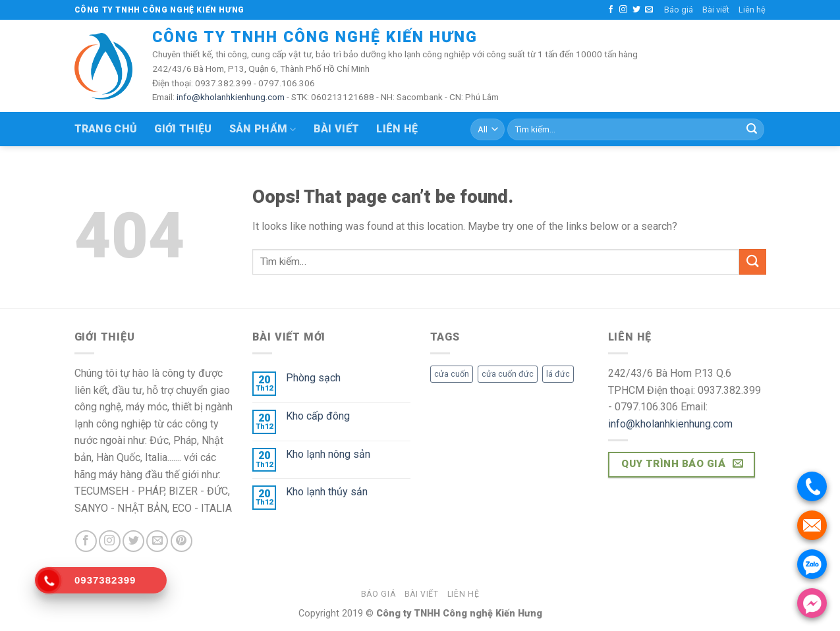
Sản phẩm (263, 129)
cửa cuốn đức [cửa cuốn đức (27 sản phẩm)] (508, 374)
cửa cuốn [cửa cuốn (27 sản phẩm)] (452, 374)
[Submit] (752, 130)
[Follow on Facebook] (611, 10)
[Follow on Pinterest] (182, 541)
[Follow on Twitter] (636, 10)
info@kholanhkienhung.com (231, 97)
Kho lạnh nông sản (328, 454)
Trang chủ (106, 129)
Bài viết (716, 10)
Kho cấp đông (318, 416)
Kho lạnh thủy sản (327, 492)
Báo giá (679, 10)
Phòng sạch (313, 378)
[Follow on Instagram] (623, 10)
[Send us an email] (649, 10)
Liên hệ (752, 10)
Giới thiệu (183, 129)
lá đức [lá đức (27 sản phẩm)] (558, 374)
